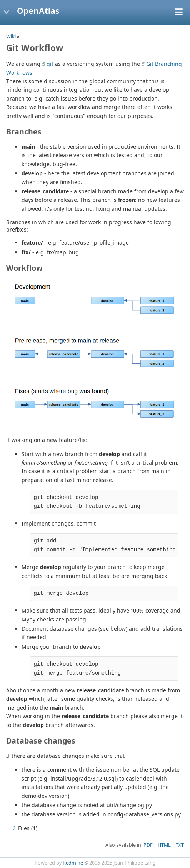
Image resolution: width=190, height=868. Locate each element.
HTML (164, 845)
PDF (148, 845)
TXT (180, 845)
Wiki (11, 36)
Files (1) (24, 828)
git (50, 64)
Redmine (73, 863)
